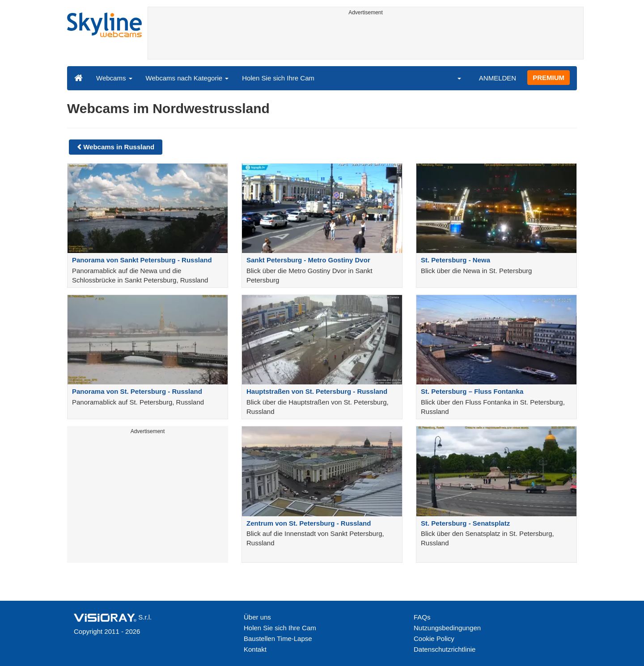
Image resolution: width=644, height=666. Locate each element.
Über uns (257, 617)
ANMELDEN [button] (498, 78)
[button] (453, 78)
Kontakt (255, 649)
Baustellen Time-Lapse (278, 639)
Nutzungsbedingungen (447, 628)
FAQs (422, 617)
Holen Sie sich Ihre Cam (278, 78)
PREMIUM (549, 78)
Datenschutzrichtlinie (445, 649)
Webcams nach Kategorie (187, 78)
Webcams (114, 78)
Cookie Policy (434, 639)
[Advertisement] (366, 39)
